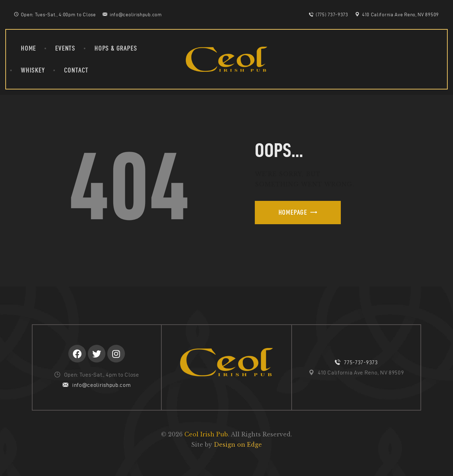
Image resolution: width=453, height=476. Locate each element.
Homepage (293, 212)
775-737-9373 (361, 362)
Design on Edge (238, 445)
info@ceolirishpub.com (102, 385)
